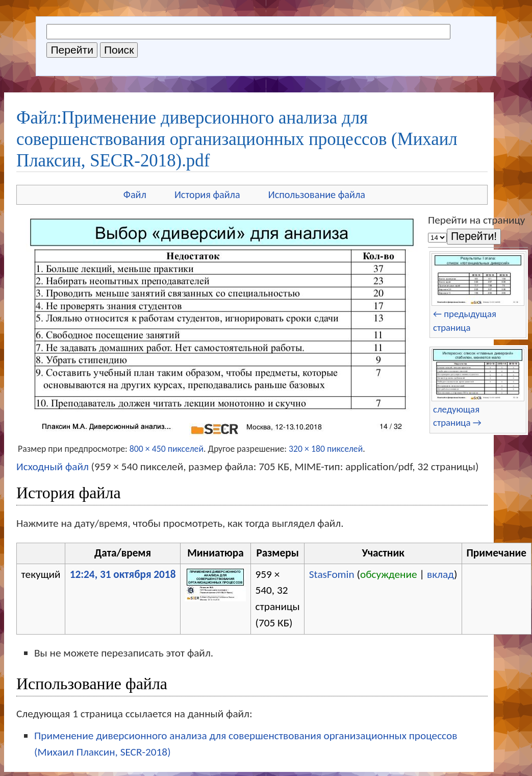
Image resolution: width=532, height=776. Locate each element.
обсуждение (389, 574)
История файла (207, 195)
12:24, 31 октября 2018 (123, 574)
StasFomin (332, 574)
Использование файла (317, 195)
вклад (440, 574)
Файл (135, 195)
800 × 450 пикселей (167, 449)
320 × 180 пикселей (326, 449)
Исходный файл (53, 467)
